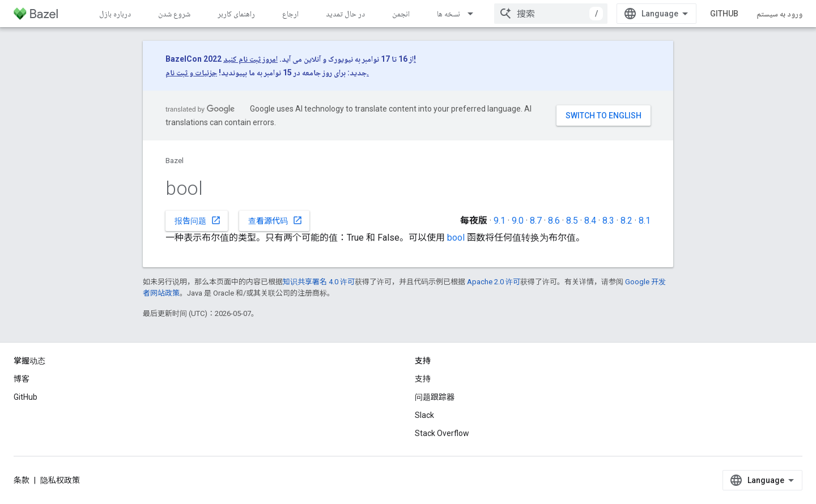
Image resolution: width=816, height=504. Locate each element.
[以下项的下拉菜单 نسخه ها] (475, 14)
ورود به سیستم (779, 14)
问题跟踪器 (435, 397)
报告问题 (198, 220)
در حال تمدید (345, 14)
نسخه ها (449, 14)
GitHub (724, 14)
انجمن (401, 14)
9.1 (500, 221)
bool (456, 238)
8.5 (572, 221)
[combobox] (551, 14)
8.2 (626, 221)
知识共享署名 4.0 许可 (319, 282)
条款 (22, 480)
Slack (424, 415)
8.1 (645, 221)
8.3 (608, 221)
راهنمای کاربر (236, 14)
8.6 (554, 221)
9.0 (518, 221)
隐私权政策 (60, 480)
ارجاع (290, 14)
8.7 (536, 221)
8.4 (590, 221)
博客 (22, 379)
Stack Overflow (442, 433)
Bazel (175, 161)
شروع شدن (174, 14)
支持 (423, 379)
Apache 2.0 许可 (494, 282)
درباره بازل (115, 14)
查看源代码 (275, 220)
